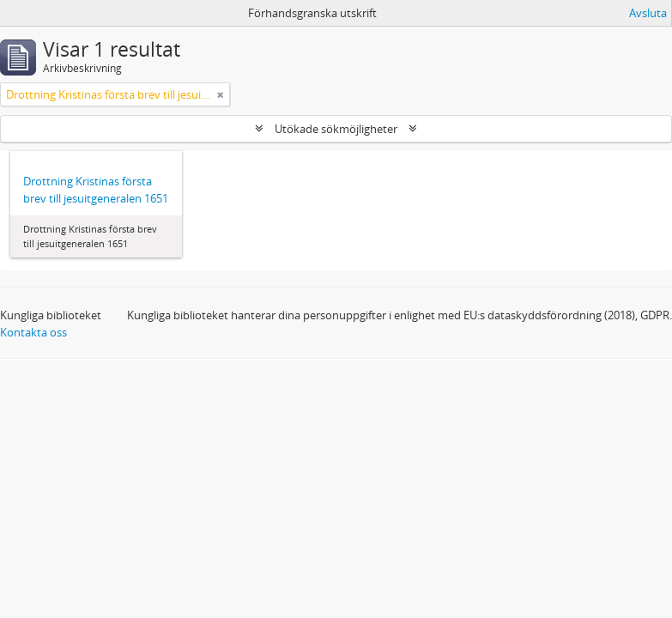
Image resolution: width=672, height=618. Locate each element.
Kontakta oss (33, 332)
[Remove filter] (221, 94)
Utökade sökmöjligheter (336, 129)
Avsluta (648, 13)
